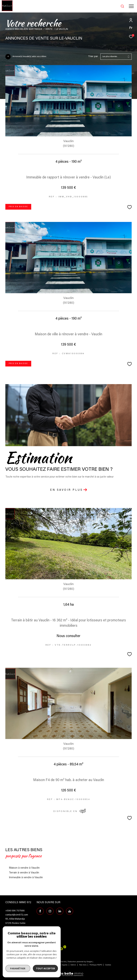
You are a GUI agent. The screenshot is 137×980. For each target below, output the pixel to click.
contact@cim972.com (17, 915)
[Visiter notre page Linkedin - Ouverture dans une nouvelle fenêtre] (60, 911)
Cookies (108, 965)
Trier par (93, 57)
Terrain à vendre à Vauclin (24, 873)
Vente (49, 29)
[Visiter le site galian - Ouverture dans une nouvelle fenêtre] (13, 949)
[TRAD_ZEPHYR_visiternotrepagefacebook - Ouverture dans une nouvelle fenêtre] (40, 911)
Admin (73, 965)
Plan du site (47, 965)
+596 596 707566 (15, 911)
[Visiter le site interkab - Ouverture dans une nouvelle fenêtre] (52, 948)
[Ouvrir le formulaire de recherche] (113, 6)
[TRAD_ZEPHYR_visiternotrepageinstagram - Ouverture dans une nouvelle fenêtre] (50, 911)
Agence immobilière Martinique (24, 29)
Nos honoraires (33, 965)
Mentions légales (61, 965)
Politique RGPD (96, 965)
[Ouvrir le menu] (131, 6)
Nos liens (83, 965)
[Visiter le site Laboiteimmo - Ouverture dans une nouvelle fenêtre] (68, 972)
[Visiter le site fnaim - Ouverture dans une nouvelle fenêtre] (30, 949)
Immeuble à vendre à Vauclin (26, 878)
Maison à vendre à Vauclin (24, 868)
